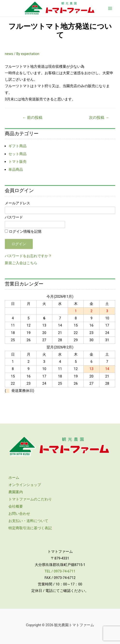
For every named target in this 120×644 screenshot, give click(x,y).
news (9, 54)
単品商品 (16, 170)
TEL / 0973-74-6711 (60, 571)
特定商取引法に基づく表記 (30, 528)
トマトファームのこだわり (30, 499)
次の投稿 (99, 118)
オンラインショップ (25, 485)
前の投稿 (32, 118)
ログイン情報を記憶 (23, 231)
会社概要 (16, 506)
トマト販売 (17, 162)
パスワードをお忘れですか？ (28, 256)
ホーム (14, 478)
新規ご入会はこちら (21, 263)
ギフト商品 (17, 146)
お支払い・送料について (28, 521)
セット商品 (17, 154)
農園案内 (16, 492)
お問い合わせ (19, 514)
